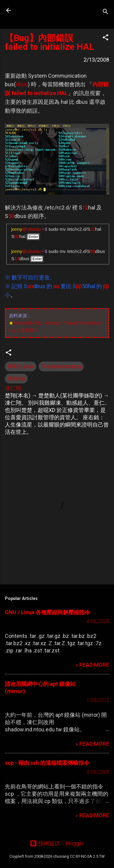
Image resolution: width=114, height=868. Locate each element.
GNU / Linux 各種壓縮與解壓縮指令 (48, 612)
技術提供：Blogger (57, 843)
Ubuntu (16, 378)
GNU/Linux (21, 366)
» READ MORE (92, 665)
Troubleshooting (61, 366)
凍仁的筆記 (43, 10)
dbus (22, 84)
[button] (105, 38)
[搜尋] (105, 12)
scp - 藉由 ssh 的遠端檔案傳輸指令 (47, 763)
